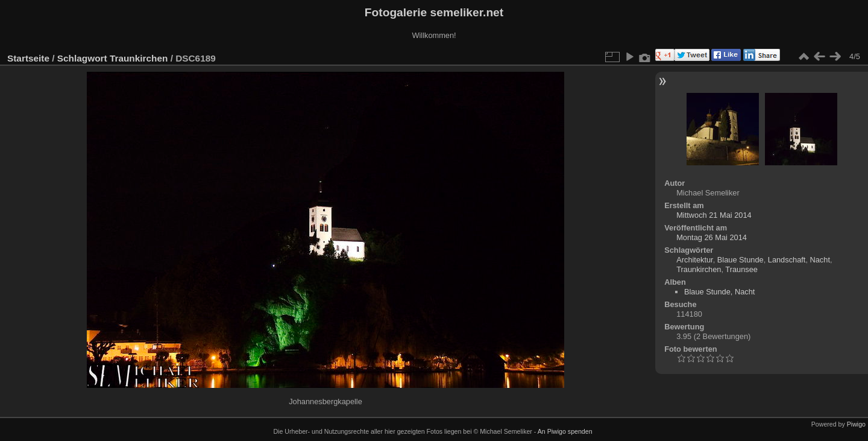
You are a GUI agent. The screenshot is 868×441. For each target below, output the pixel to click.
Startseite (28, 58)
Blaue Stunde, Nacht (719, 292)
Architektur (694, 260)
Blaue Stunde (741, 260)
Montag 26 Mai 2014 (712, 237)
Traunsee (741, 269)
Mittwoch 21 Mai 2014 (714, 215)
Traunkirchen (139, 58)
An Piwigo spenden (565, 431)
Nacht (820, 260)
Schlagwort (82, 58)
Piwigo (856, 424)
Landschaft (787, 260)
